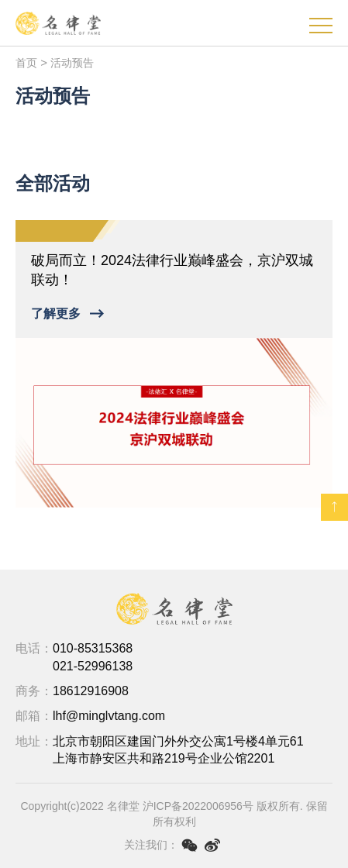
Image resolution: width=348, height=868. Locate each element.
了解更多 (56, 313)
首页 (26, 63)
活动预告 (72, 63)
